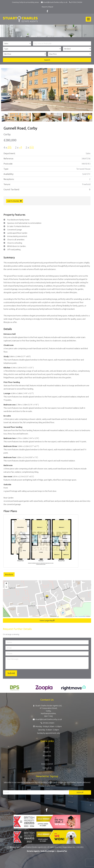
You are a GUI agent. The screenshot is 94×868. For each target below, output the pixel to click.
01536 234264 (75, 2)
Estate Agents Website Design (41, 851)
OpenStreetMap (82, 616)
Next (89, 117)
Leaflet (75, 616)
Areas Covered (47, 764)
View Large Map (47, 620)
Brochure (9, 574)
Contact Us (47, 768)
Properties (47, 756)
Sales (47, 760)
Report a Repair (47, 7)
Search (47, 60)
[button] (47, 597)
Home (47, 748)
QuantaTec (62, 851)
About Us (47, 752)
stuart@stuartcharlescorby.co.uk (55, 2)
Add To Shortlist (13, 201)
